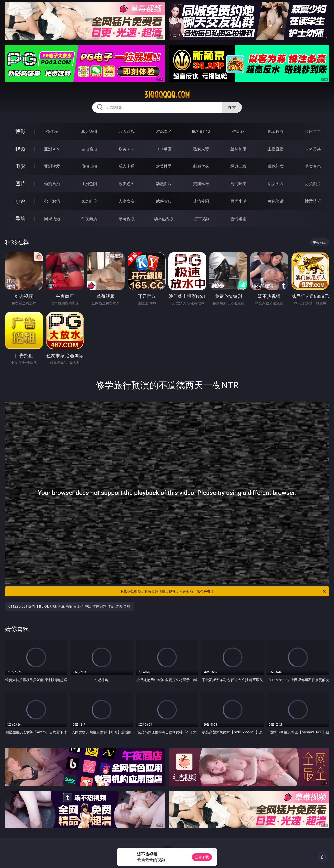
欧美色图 (127, 184)
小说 (20, 201)
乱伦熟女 (276, 166)
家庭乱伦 (89, 201)
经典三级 (238, 166)
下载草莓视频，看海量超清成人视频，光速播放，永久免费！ (223, 591)
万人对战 (127, 131)
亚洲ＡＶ (52, 149)
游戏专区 (164, 131)
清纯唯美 (238, 184)
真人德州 (89, 131)
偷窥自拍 (52, 184)
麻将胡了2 (201, 131)
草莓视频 (127, 219)
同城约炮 (52, 219)
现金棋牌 (276, 131)
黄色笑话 (276, 201)
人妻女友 (127, 201)
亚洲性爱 (52, 166)
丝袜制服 (238, 149)
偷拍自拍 (89, 166)
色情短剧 (238, 219)
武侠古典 (164, 201)
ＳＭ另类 (313, 149)
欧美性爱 (164, 166)
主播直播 (276, 149)
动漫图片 (164, 184)
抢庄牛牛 (313, 131)
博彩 (20, 131)
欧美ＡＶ (127, 149)
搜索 (232, 107)
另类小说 (238, 201)
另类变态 (313, 166)
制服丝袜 (201, 166)
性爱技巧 (313, 201)
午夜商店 (89, 219)
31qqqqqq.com (167, 95)
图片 (20, 184)
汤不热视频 (164, 219)
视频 (20, 149)
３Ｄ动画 (164, 149)
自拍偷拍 (89, 149)
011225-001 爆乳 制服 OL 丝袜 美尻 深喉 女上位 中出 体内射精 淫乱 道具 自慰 (69, 606)
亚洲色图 (89, 184)
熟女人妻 (201, 149)
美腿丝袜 (201, 184)
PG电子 (52, 131)
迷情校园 (201, 201)
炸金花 (238, 131)
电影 (20, 166)
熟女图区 (276, 184)
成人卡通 (127, 166)
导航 (20, 218)
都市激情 (52, 201)
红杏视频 (201, 219)
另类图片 (313, 184)
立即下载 (202, 857)
